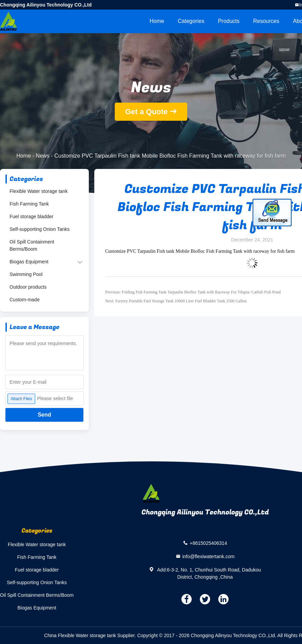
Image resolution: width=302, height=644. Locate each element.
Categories (191, 21)
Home (157, 21)
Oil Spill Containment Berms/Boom (32, 245)
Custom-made (25, 300)
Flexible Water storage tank (39, 191)
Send (44, 415)
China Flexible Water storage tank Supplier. (91, 635)
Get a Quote (146, 112)
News (43, 156)
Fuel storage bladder (31, 216)
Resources (266, 21)
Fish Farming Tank (29, 204)
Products (229, 21)
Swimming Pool (26, 274)
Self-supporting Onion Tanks (40, 229)
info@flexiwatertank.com (209, 556)
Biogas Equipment (29, 262)
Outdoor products (28, 287)
